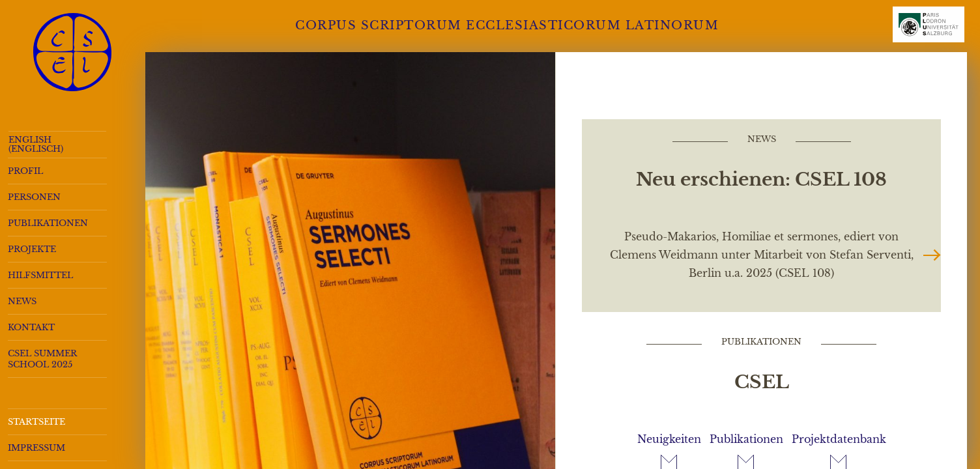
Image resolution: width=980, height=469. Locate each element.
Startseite (36, 422)
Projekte (32, 249)
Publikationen (48, 223)
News (22, 301)
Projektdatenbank (839, 439)
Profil (25, 171)
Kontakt (31, 327)
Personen (34, 197)
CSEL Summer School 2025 (42, 359)
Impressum (36, 448)
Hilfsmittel (40, 275)
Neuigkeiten (669, 439)
